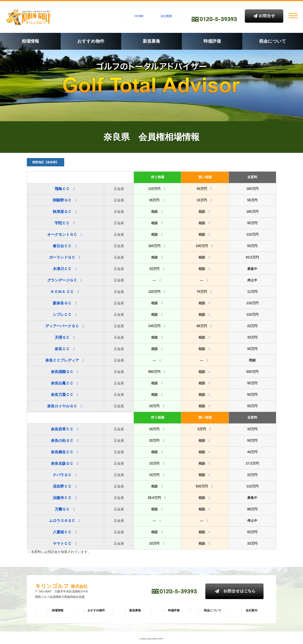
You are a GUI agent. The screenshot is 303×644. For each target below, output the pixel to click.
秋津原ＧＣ (62, 212)
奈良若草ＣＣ (62, 429)
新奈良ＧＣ (62, 303)
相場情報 (30, 41)
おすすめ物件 (91, 41)
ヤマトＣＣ (62, 544)
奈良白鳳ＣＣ (62, 383)
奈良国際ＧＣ (62, 372)
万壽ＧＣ (62, 509)
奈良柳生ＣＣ (62, 452)
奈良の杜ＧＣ (62, 441)
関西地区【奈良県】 (46, 162)
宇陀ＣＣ (62, 223)
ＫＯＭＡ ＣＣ (62, 292)
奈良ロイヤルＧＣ (62, 406)
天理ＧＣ (62, 337)
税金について (273, 41)
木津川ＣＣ (62, 269)
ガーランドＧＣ (62, 257)
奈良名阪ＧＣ (62, 464)
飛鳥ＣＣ (62, 189)
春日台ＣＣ (62, 246)
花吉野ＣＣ (62, 486)
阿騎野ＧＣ (62, 200)
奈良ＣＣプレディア (62, 360)
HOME (139, 16)
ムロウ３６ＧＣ (62, 521)
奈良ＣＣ (62, 349)
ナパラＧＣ (62, 475)
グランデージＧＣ (62, 280)
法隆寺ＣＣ (62, 498)
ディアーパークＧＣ (62, 326)
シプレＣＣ (62, 315)
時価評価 (212, 41)
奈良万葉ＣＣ (62, 395)
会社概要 (166, 16)
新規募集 (151, 41)
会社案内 (249, 610)
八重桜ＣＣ (62, 532)
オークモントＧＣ (62, 235)
